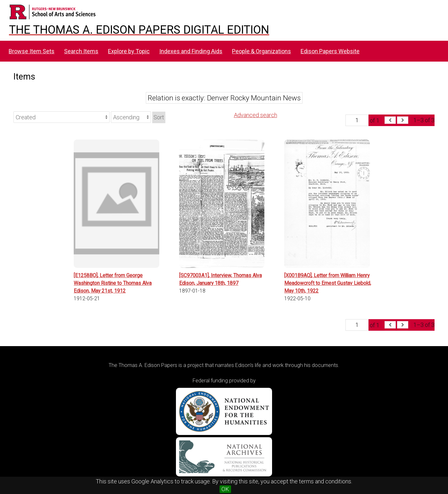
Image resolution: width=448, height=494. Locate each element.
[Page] (357, 120)
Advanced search (256, 115)
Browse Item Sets (32, 51)
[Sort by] (62, 117)
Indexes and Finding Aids (191, 51)
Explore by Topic (129, 51)
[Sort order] (131, 117)
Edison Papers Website (330, 51)
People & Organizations (261, 51)
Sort (159, 117)
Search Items (81, 51)
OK (225, 489)
